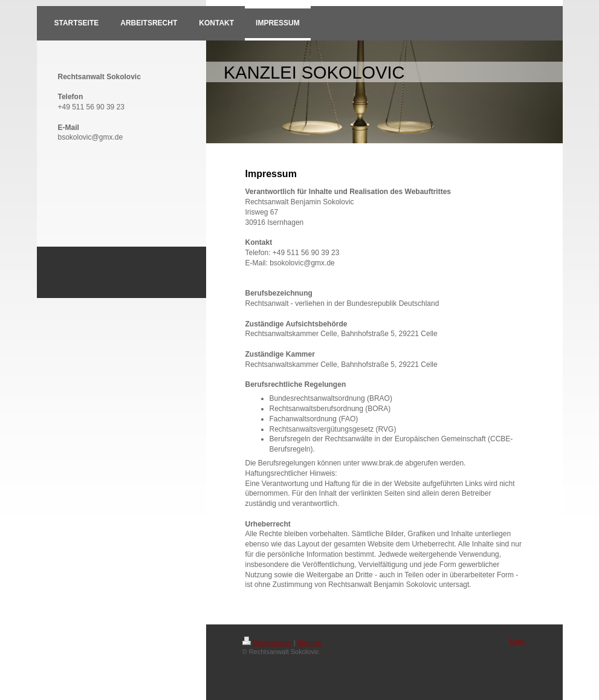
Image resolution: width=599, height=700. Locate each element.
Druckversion (267, 643)
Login (518, 641)
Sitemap (309, 643)
